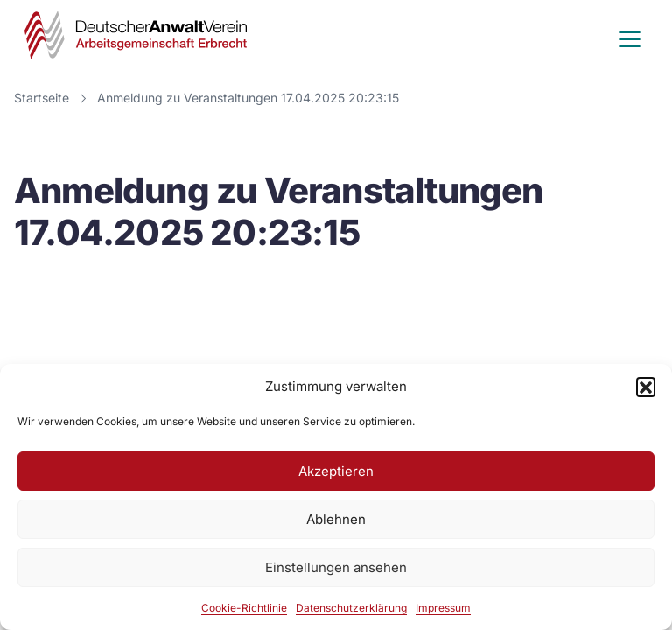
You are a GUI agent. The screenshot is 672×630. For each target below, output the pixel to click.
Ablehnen (336, 519)
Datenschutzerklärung (351, 608)
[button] (646, 387)
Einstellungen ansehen (336, 567)
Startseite (42, 98)
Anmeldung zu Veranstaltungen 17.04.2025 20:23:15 (248, 98)
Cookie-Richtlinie (244, 608)
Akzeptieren (336, 471)
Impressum (443, 608)
